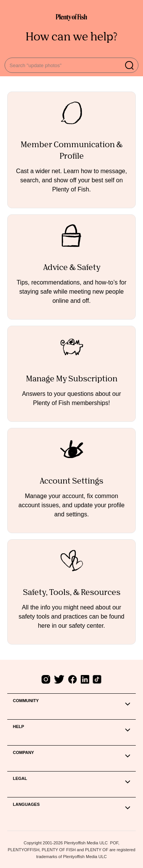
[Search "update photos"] (71, 65)
